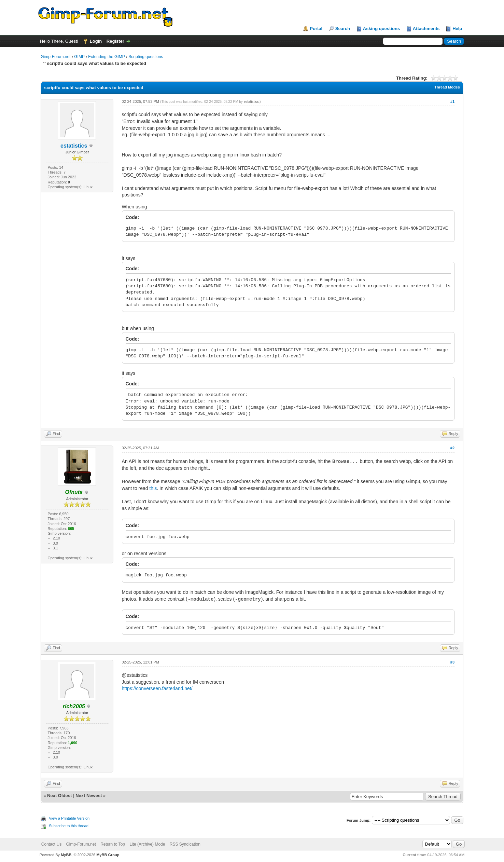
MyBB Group (108, 855)
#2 (452, 448)
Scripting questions (146, 57)
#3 (452, 662)
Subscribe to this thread (69, 826)
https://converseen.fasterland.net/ (157, 688)
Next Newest (89, 796)
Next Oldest (59, 796)
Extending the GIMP (106, 57)
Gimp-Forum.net (55, 57)
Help (457, 29)
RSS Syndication (185, 844)
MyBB (66, 855)
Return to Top (113, 844)
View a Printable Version (69, 818)
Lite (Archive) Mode (147, 844)
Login (96, 41)
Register (115, 41)
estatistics (74, 146)
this (153, 488)
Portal (316, 29)
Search (343, 29)
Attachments (426, 29)
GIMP (79, 57)
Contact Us (51, 844)
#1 (452, 101)
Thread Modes (447, 87)
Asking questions (381, 29)
